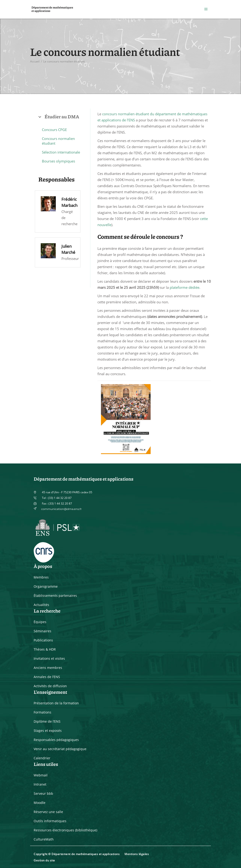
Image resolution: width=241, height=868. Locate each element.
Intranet (40, 784)
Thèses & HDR (45, 649)
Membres (41, 577)
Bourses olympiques (58, 161)
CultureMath (44, 839)
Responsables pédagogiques (56, 740)
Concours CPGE (54, 130)
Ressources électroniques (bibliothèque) (65, 830)
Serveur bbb (43, 793)
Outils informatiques (50, 821)
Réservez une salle (48, 812)
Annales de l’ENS (47, 677)
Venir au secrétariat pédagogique (60, 749)
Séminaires (42, 631)
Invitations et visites (49, 658)
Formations (42, 712)
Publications (43, 640)
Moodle (40, 803)
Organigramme (46, 586)
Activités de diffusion (50, 686)
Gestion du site (44, 860)
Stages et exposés (48, 731)
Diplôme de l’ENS (47, 721)
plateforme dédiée (185, 287)
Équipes (40, 622)
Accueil (35, 61)
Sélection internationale (61, 152)
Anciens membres (48, 668)
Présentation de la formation (56, 703)
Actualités (41, 605)
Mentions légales (137, 854)
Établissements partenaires (55, 596)
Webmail (41, 775)
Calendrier (42, 758)
